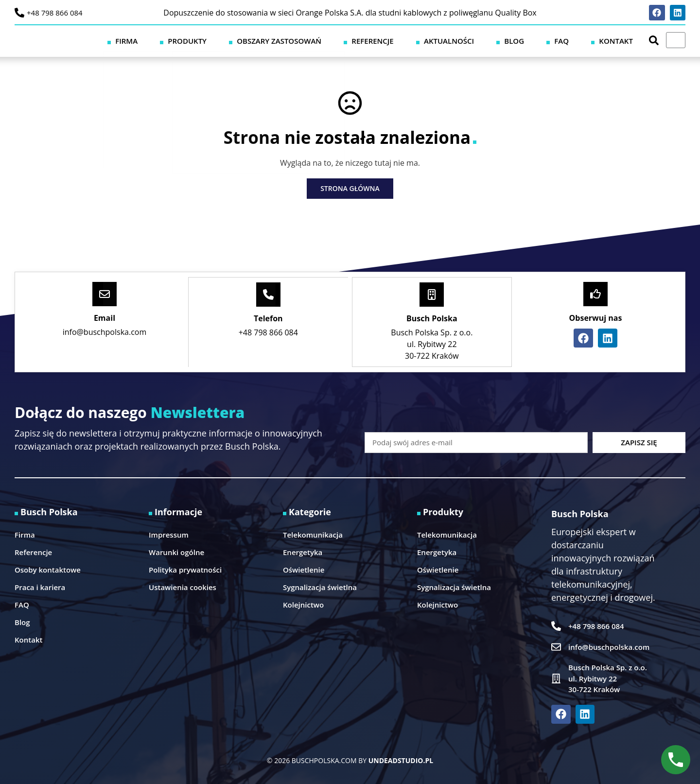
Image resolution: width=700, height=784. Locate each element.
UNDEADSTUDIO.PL (401, 759)
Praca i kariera (40, 586)
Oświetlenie (304, 569)
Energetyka (303, 551)
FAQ (585, 40)
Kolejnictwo (303, 604)
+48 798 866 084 (55, 13)
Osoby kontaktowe (48, 569)
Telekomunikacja (313, 534)
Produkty (289, 40)
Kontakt (624, 40)
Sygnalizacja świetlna (320, 586)
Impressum (169, 534)
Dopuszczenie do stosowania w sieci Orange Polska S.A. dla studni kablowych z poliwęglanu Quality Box (350, 13)
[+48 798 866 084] (19, 13)
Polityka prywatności (185, 569)
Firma (244, 40)
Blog (553, 40)
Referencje (443, 40)
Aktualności (504, 40)
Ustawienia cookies (183, 586)
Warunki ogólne (176, 551)
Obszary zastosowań (365, 40)
